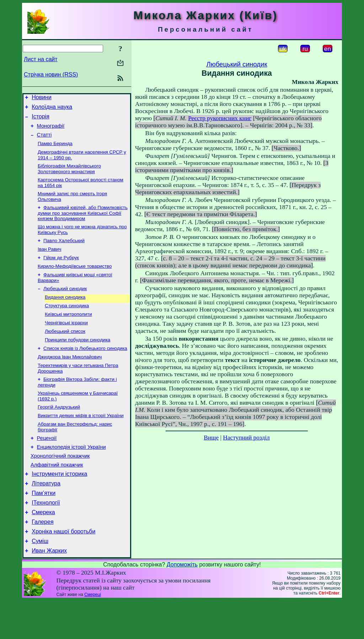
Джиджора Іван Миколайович (70, 377)
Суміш (40, 578)
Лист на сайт (41, 59)
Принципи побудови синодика (77, 359)
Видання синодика (65, 312)
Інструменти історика (59, 504)
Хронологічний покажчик (60, 484)
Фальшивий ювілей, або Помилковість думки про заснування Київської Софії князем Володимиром (83, 223)
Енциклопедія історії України (71, 474)
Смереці (92, 633)
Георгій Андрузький (59, 430)
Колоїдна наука (52, 109)
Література (46, 514)
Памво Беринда (55, 150)
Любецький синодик (65, 303)
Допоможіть (182, 603)
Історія (41, 120)
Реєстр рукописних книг (220, 118)
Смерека (43, 546)
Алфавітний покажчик (57, 494)
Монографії (51, 130)
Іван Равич (49, 261)
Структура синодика (67, 322)
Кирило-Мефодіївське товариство (75, 279)
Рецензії (47, 464)
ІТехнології (46, 536)
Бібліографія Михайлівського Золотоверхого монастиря (69, 176)
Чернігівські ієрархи (66, 340)
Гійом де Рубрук (61, 270)
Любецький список (65, 349)
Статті (44, 140)
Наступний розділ (246, 438)
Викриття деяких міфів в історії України (81, 439)
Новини (42, 98)
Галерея (42, 557)
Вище (211, 438)
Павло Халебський (64, 252)
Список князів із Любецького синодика (85, 368)
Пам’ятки (44, 525)
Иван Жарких (49, 589)
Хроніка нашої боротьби (63, 568)
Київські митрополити (68, 331)
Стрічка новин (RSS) (51, 74)
